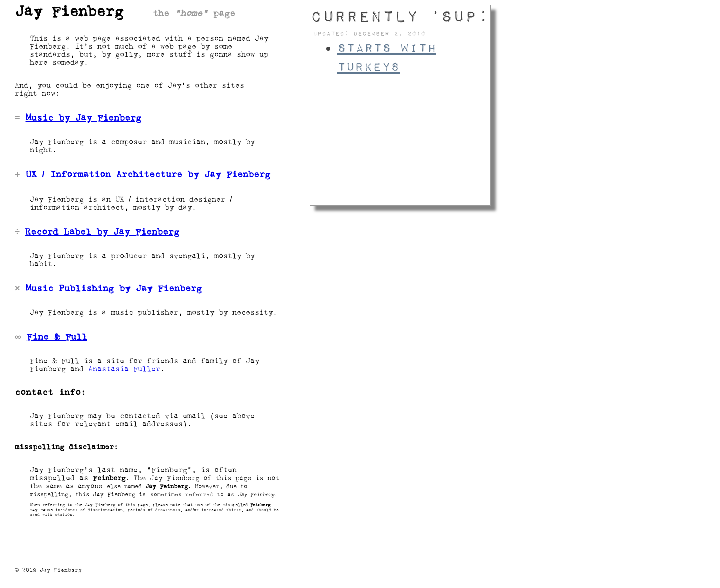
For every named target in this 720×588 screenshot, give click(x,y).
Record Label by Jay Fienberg (102, 232)
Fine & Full (57, 337)
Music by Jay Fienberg (84, 118)
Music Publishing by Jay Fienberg (114, 289)
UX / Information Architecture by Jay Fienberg (148, 175)
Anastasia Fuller (124, 369)
